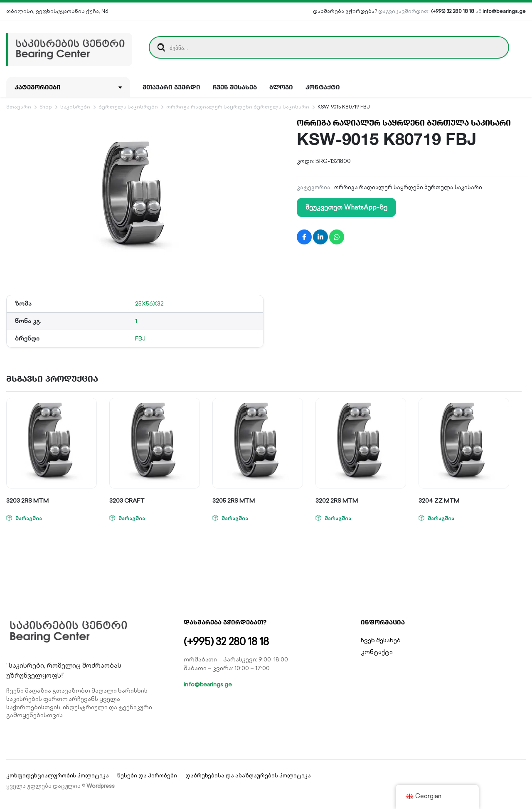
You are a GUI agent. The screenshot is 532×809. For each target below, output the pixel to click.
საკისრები (75, 107)
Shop (46, 107)
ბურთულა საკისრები (128, 107)
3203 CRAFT (127, 501)
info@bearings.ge (504, 11)
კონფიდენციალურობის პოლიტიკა (58, 776)
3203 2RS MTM (27, 501)
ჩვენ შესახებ (235, 87)
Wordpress (101, 786)
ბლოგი (281, 87)
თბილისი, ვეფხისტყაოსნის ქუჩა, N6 (57, 11)
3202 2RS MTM (337, 501)
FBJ (140, 338)
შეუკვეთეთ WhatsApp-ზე (346, 207)
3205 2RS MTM (234, 501)
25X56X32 (149, 303)
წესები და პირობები (147, 776)
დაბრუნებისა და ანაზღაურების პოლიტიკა (248, 776)
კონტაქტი (323, 87)
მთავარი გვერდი (172, 87)
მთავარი (19, 107)
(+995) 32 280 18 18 (452, 11)
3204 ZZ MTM (439, 501)
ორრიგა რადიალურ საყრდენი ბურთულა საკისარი (238, 107)
